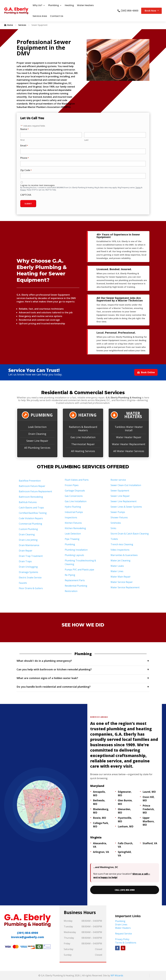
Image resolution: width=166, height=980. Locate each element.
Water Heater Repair (129, 437)
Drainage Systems (28, 572)
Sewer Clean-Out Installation (126, 485)
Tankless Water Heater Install (129, 429)
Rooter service (118, 480)
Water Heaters (85, 5)
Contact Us (57, 16)
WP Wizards (117, 975)
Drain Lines (121, 925)
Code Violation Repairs (31, 518)
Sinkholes (116, 523)
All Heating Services (83, 451)
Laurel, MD (149, 792)
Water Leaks (117, 566)
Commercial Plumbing (30, 524)
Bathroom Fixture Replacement (35, 491)
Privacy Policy (122, 939)
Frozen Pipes (72, 485)
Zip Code (26, 170)
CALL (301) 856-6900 (125, 890)
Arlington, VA (101, 852)
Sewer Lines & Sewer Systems (126, 507)
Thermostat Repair (83, 444)
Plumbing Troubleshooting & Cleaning (80, 562)
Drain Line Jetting (28, 540)
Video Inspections (120, 550)
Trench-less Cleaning (122, 544)
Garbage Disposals (75, 491)
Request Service (123, 934)
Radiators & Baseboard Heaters (83, 429)
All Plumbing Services (37, 448)
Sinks (113, 528)
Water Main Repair (121, 577)
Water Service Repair (122, 582)
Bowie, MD (100, 818)
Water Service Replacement (125, 587)
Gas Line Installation (83, 437)
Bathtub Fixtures (28, 502)
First (22, 140)
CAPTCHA (26, 195)
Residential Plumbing (76, 586)
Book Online (146, 372)
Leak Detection (37, 427)
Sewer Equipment (120, 491)
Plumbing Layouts (74, 555)
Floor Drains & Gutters (31, 588)
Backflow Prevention (30, 481)
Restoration (71, 591)
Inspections (71, 517)
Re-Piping (70, 575)
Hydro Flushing (73, 507)
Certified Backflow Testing (33, 513)
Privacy (23, 190)
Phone (25, 158)
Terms (138, 188)
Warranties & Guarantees (124, 555)
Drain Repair (26, 551)
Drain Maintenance (29, 545)
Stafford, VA (150, 843)
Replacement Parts (75, 580)
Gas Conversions (74, 496)
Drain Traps (25, 561)
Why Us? (37, 5)
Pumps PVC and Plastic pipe (79, 570)
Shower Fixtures (119, 517)
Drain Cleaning (37, 434)
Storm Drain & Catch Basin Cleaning (130, 534)
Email (24, 146)
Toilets (114, 539)
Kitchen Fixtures (73, 523)
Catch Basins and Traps (31, 508)
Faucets (23, 583)
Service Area (40, 16)
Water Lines (117, 571)
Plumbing (54, 5)
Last (86, 140)
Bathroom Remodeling (31, 497)
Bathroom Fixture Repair (32, 486)
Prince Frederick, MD (149, 809)
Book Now (150, 11)
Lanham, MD (126, 826)
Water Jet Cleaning (120, 561)
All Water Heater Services (129, 451)
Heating (69, 5)
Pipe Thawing (72, 539)
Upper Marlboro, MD (149, 821)
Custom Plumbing (28, 529)
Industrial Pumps (74, 512)
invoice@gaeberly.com (28, 937)
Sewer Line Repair (37, 441)
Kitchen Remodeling (75, 528)
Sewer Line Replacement (124, 501)
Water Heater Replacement (129, 444)
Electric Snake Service (30, 577)
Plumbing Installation (76, 550)
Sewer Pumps (118, 512)
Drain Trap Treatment (31, 556)
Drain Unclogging (28, 567)
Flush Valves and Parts (77, 480)
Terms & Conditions (126, 943)
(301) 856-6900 (130, 11)
